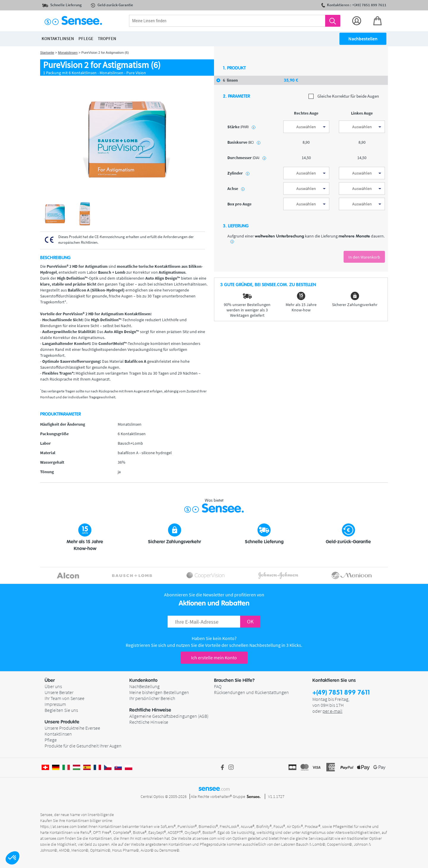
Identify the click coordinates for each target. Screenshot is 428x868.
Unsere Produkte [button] (62, 722)
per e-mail (332, 711)
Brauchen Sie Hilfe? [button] (234, 680)
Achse (236, 189)
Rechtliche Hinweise (149, 722)
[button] (12, 858)
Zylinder (238, 173)
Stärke (241, 127)
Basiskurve (244, 142)
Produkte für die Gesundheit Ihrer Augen (83, 746)
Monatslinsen (68, 53)
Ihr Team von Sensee (64, 698)
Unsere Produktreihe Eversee (72, 728)
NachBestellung (144, 686)
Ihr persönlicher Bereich (152, 698)
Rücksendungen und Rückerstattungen (251, 692)
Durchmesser (247, 158)
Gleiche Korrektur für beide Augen (344, 96)
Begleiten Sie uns (61, 710)
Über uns (53, 686)
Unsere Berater (59, 692)
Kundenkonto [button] (143, 680)
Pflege (51, 740)
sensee (214, 788)
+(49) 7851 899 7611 (341, 693)
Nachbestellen (363, 39)
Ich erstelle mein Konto (214, 658)
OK (250, 621)
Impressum (55, 704)
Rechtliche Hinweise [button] (150, 710)
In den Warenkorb (364, 257)
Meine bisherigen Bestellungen (159, 692)
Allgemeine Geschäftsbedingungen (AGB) (169, 716)
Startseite (47, 53)
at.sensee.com (52, 838)
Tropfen (107, 38)
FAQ (218, 686)
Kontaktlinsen (58, 734)
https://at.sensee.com (58, 826)
